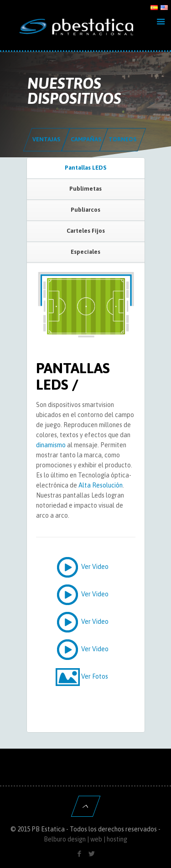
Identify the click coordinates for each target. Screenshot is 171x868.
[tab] (86, 168)
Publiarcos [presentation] (85, 210)
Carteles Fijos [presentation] (86, 231)
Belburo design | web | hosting (85, 839)
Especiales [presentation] (85, 252)
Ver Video (81, 567)
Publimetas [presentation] (85, 189)
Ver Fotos (81, 677)
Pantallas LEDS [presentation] (85, 168)
